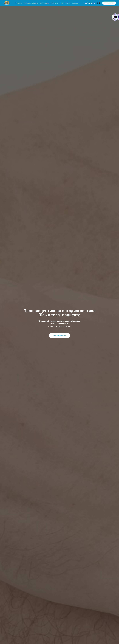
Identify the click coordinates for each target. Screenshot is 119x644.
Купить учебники (65, 3)
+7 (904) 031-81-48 (89, 3)
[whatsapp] (99, 3)
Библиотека (54, 3)
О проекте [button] (19, 3)
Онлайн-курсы (44, 3)
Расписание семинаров (31, 3)
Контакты (75, 3)
